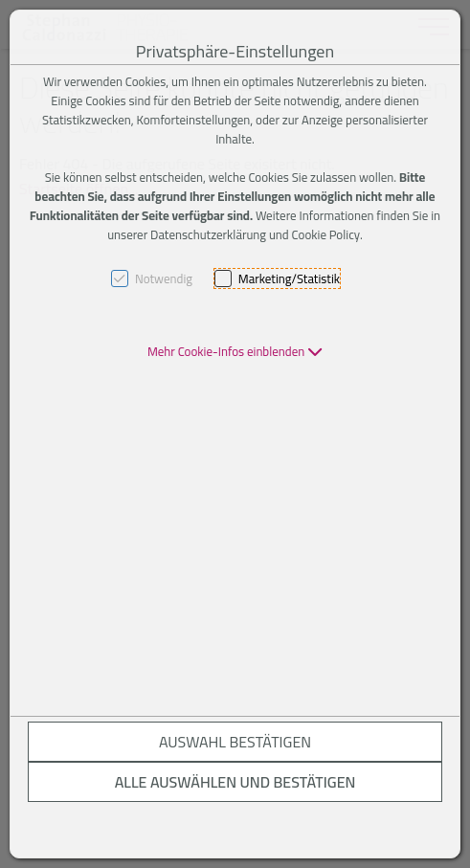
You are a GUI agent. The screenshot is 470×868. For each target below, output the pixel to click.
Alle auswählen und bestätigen (235, 782)
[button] (235, 351)
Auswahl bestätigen (235, 742)
